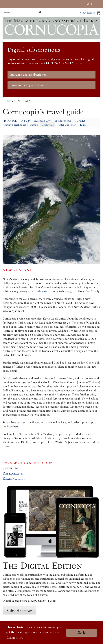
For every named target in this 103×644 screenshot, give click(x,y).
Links (83, 125)
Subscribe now (19, 611)
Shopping (10, 468)
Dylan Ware (43, 291)
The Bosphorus (63, 121)
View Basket (87, 13)
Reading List (14, 478)
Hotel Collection (67, 125)
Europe (34, 125)
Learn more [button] (15, 637)
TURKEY (80, 121)
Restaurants (13, 473)
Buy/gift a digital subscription (28, 75)
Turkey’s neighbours (15, 125)
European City (42, 121)
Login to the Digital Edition (27, 85)
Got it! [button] (82, 633)
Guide (7, 101)
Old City (25, 121)
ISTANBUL (10, 121)
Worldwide (48, 125)
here (64, 422)
